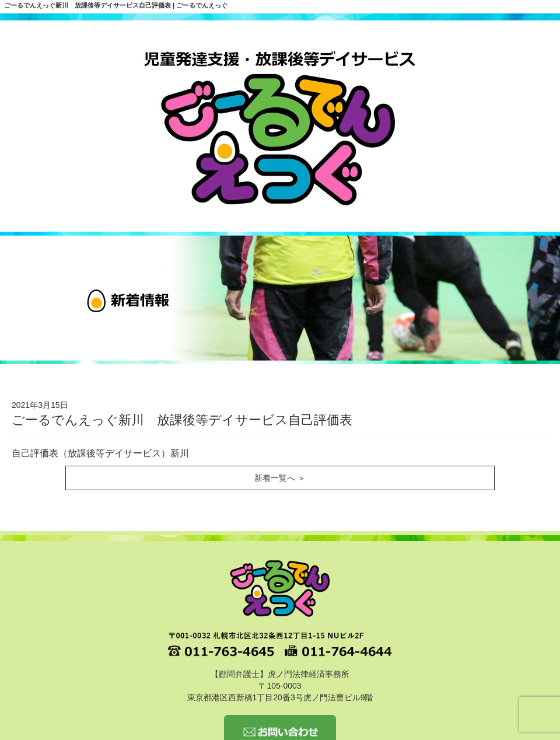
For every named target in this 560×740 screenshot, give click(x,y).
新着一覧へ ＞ (280, 478)
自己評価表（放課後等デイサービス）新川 (100, 453)
